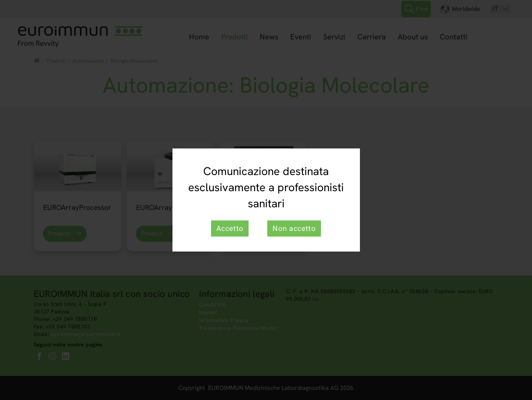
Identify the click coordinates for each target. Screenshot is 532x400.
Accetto (230, 228)
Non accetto (294, 228)
